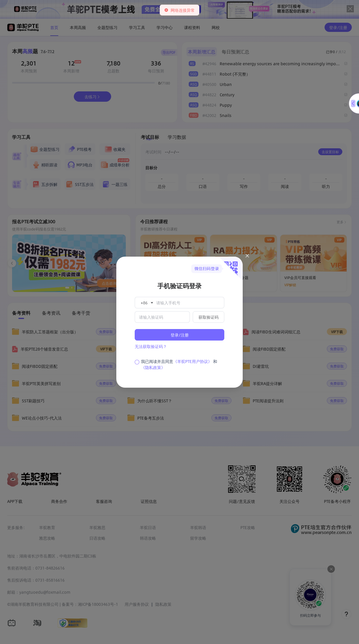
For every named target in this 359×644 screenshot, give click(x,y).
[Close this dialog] (247, 257)
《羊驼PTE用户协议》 (193, 361)
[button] (146, 303)
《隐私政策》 (153, 367)
